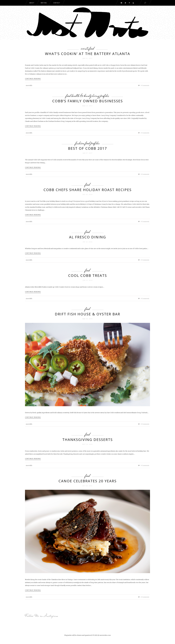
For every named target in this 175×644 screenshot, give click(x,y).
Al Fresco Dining (88, 237)
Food (92, 48)
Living (96, 96)
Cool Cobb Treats (88, 275)
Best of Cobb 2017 (88, 148)
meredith (29, 85)
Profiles (105, 96)
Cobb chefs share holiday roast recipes (88, 190)
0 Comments (144, 85)
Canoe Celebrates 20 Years (88, 481)
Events (85, 48)
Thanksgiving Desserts (88, 440)
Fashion (80, 143)
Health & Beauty (81, 96)
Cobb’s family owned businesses (88, 101)
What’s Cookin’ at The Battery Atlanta (88, 54)
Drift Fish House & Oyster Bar (88, 314)
